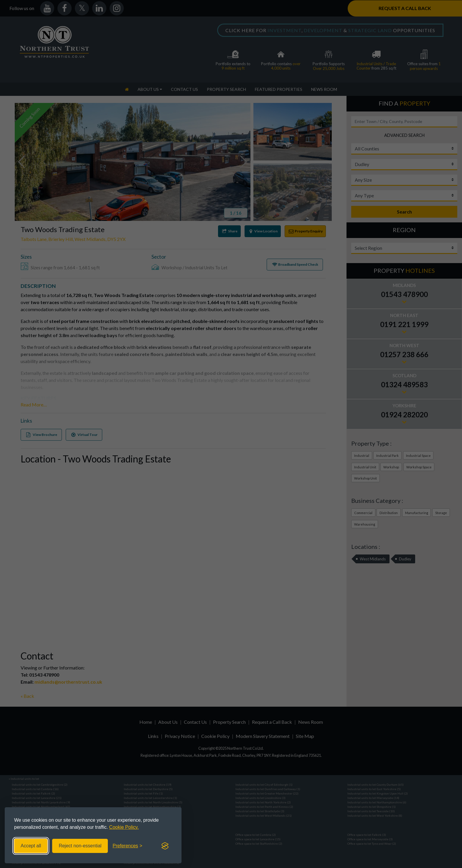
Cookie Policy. (124, 827)
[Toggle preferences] (127, 846)
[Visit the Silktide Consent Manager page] (165, 846)
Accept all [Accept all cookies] (31, 846)
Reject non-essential (80, 846)
